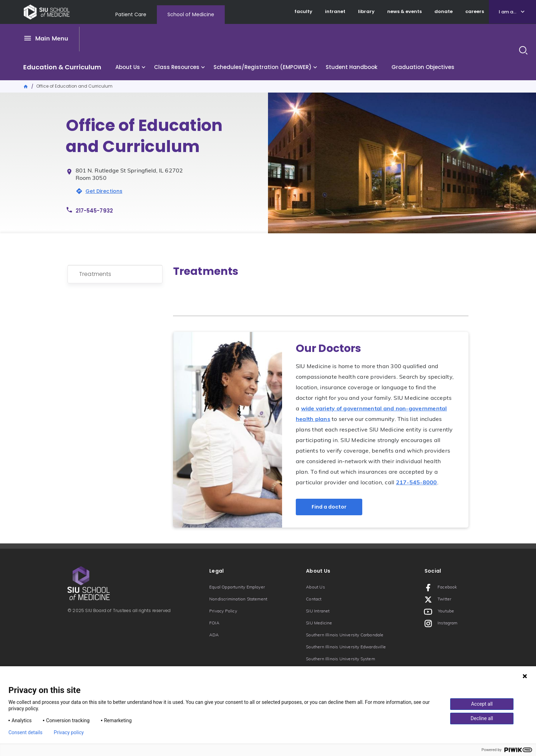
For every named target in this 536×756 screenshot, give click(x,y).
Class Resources (177, 67)
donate (444, 11)
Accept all (482, 704)
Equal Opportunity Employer (237, 587)
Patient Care (131, 14)
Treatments (95, 274)
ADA (214, 635)
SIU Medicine (319, 623)
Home (26, 86)
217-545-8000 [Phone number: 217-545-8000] (417, 483)
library (366, 11)
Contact (314, 599)
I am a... (508, 12)
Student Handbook (352, 67)
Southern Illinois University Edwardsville (346, 647)
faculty (303, 11)
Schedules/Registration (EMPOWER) (263, 67)
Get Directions (104, 191)
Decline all (482, 718)
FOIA (214, 623)
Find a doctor (329, 507)
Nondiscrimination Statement (238, 599)
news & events (404, 11)
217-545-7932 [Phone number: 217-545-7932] (94, 211)
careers (475, 11)
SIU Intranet (318, 611)
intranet (335, 11)
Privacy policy (69, 732)
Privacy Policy (223, 611)
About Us (128, 67)
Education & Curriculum (62, 67)
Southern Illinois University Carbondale (345, 635)
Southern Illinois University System (340, 659)
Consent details (25, 732)
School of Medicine (191, 14)
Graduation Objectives (423, 67)
